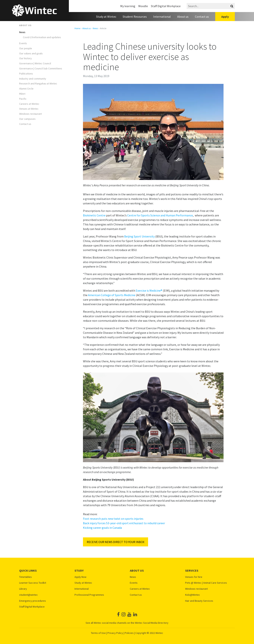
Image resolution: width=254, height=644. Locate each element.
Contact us (202, 17)
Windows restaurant (30, 114)
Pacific (23, 99)
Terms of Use (98, 633)
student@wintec (29, 595)
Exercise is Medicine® (149, 291)
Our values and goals (31, 53)
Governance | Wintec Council (35, 63)
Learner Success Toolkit (33, 583)
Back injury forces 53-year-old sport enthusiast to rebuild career (124, 523)
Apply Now (80, 577)
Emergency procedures (33, 601)
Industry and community (33, 79)
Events (23, 43)
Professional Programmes (89, 595)
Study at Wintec (106, 17)
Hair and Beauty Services (199, 601)
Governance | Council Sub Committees (41, 69)
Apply (225, 17)
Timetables (25, 577)
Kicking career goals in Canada (102, 528)
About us (183, 17)
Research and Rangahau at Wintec (38, 84)
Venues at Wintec (29, 109)
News (22, 32)
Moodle (143, 6)
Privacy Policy (115, 633)
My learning (128, 6)
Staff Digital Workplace (166, 6)
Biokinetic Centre (94, 215)
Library (23, 589)
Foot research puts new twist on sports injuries (113, 519)
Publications (26, 74)
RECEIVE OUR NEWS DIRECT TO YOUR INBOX (116, 542)
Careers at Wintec (29, 104)
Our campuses (27, 119)
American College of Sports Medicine (112, 295)
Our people (26, 48)
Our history (25, 58)
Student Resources (135, 17)
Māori (22, 94)
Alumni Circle (26, 89)
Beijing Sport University (139, 236)
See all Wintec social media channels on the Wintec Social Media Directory (127, 623)
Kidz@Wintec (193, 595)
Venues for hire (194, 577)
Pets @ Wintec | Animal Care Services (206, 583)
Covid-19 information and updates (42, 37)
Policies (129, 633)
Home (77, 28)
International (162, 17)
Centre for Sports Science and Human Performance (160, 215)
